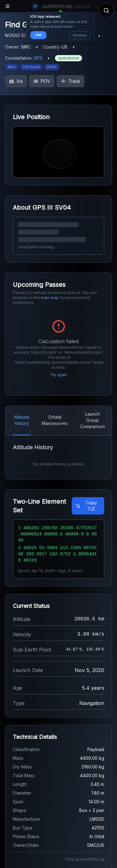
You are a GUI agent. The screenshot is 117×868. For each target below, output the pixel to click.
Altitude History (22, 420)
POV (42, 81)
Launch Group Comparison (93, 420)
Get (38, 35)
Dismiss (80, 35)
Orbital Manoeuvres (55, 420)
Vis (16, 81)
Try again (59, 375)
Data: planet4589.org (85, 859)
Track (71, 81)
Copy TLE (86, 506)
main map (50, 298)
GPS (38, 58)
